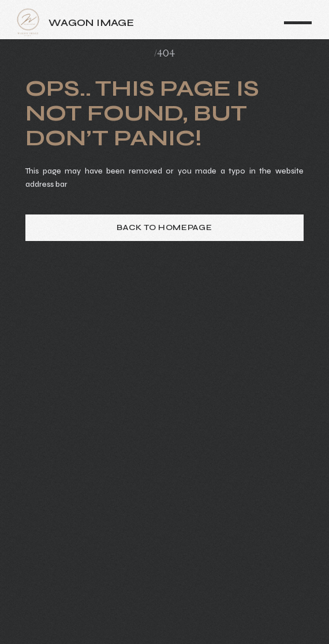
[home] (88, 22)
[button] (298, 22)
